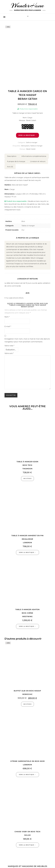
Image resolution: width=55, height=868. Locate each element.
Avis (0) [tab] (10, 167)
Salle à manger (32, 142)
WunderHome (27, 5)
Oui (23, 230)
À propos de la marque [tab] (16, 161)
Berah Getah (31, 149)
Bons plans (25, 146)
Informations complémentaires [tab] (34, 156)
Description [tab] (12, 156)
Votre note (9, 346)
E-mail (8, 326)
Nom (7, 317)
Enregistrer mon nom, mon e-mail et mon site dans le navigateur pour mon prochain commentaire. (27, 340)
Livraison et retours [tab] (38, 161)
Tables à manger (36, 146)
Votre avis (9, 353)
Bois (23, 221)
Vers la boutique (27, 135)
